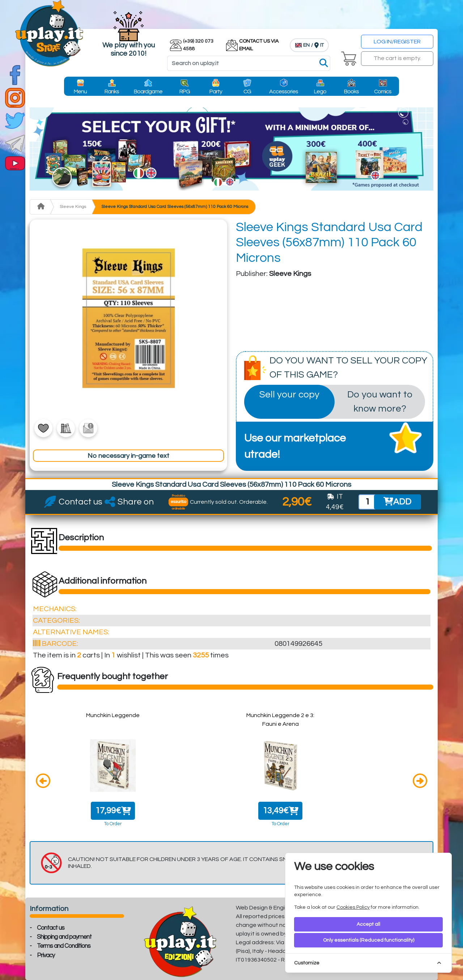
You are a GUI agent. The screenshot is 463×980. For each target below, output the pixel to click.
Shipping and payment (64, 937)
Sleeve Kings (73, 207)
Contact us (51, 928)
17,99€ (113, 811)
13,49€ (281, 811)
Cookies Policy (353, 907)
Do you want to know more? (380, 402)
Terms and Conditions (64, 946)
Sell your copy (289, 395)
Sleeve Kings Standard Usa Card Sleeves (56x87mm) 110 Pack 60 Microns (175, 207)
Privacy (46, 955)
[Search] (249, 63)
